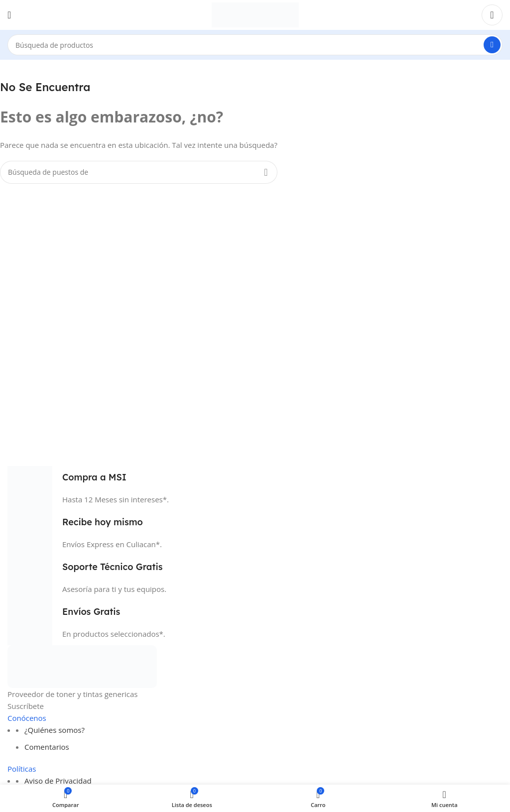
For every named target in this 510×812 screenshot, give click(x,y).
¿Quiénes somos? (55, 730)
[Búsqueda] (255, 45)
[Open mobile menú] (9, 15)
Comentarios (47, 747)
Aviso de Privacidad (58, 781)
